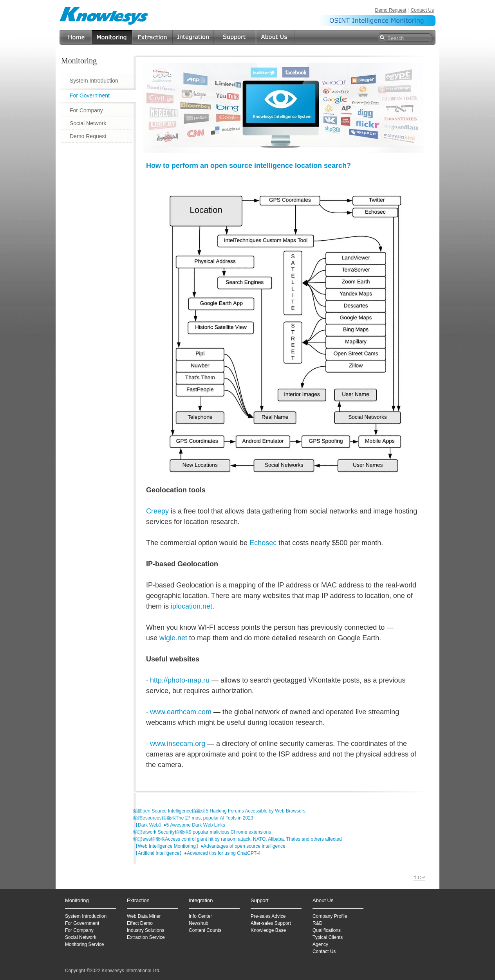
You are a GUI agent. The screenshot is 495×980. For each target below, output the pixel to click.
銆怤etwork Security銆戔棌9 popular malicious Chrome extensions (202, 832)
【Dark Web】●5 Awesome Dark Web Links (179, 825)
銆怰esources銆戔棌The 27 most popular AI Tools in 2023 (193, 818)
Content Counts (205, 930)
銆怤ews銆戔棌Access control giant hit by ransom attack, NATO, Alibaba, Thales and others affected (238, 839)
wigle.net (173, 638)
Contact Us (422, 10)
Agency (320, 944)
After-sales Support (271, 923)
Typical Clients (328, 937)
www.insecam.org (178, 744)
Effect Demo (140, 923)
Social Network (88, 123)
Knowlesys (104, 15)
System (73, 916)
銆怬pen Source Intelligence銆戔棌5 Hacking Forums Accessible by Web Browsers (219, 811)
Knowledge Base (268, 930)
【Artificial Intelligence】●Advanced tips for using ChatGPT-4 (197, 853)
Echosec (263, 543)
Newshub (199, 923)
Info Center (200, 916)
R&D (317, 923)
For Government (90, 95)
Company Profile (330, 916)
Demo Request (390, 10)
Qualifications (327, 930)
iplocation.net (191, 606)
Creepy (157, 511)
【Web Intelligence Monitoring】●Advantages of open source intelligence (209, 846)
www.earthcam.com (181, 712)
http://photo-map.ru (180, 680)
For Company (86, 110)
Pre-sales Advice (268, 916)
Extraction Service (146, 937)
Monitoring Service (84, 944)
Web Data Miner (144, 916)
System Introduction (94, 81)
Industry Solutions (145, 930)
